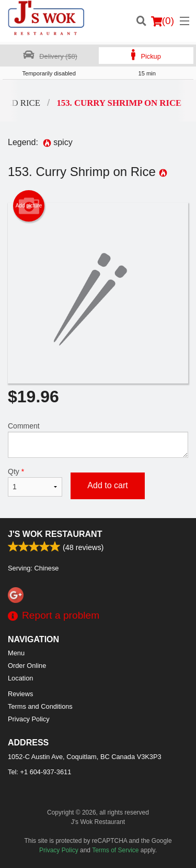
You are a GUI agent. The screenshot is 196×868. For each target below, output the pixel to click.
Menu (16, 653)
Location (20, 678)
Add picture (29, 206)
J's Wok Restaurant (55, 534)
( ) (163, 21)
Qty (35, 482)
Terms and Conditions (40, 706)
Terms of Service (115, 850)
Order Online (27, 666)
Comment (98, 440)
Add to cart (107, 485)
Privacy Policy (29, 719)
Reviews (20, 694)
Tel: (39, 772)
